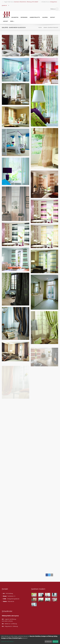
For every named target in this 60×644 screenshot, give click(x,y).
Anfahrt (5, 21)
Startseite (6, 17)
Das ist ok (55, 641)
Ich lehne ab (48, 641)
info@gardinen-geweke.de (13, 599)
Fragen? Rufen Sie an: (20, 2)
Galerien (45, 17)
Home (40, 27)
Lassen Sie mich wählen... (8, 641)
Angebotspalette (35, 17)
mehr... (12, 21)
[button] (47, 575)
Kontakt (53, 17)
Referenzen (24, 17)
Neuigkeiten (15, 17)
